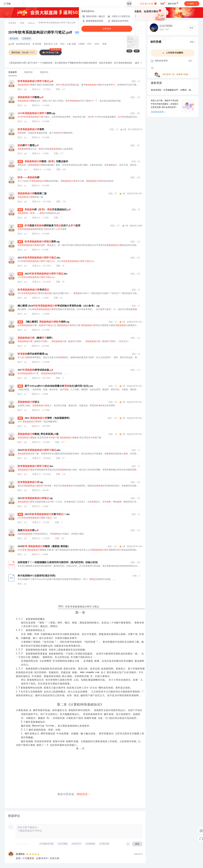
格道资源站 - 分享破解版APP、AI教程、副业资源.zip (173, 90)
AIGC (97, 44)
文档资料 (27, 39)
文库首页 (12, 23)
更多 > (193, 42)
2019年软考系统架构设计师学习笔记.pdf (41, 33)
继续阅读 (84, 794)
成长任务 (173, 3)
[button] (138, 63)
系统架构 (14, 39)
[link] (12, 23)
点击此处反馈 (158, 112)
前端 (22, 23)
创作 (192, 4)
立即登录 (107, 29)
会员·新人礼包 (148, 3)
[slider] (23, 844)
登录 (129, 4)
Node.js (31, 23)
